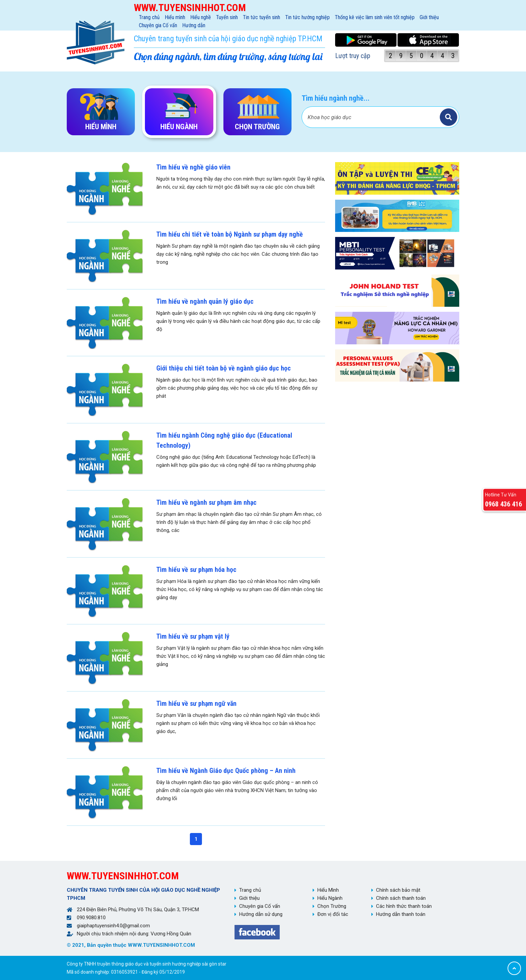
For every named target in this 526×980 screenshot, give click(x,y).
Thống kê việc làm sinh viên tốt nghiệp (375, 17)
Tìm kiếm (449, 117)
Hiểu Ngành (330, 898)
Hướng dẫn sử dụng (261, 914)
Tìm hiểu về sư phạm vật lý (193, 636)
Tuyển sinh (227, 17)
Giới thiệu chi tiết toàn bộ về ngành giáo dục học (224, 368)
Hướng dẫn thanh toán (401, 914)
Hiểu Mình (328, 890)
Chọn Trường (332, 906)
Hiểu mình (175, 17)
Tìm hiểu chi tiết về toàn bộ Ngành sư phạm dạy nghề (230, 234)
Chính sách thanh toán (401, 898)
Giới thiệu (429, 17)
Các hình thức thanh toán (404, 906)
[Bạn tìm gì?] (372, 117)
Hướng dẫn (194, 25)
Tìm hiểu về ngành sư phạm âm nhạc (206, 502)
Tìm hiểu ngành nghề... (336, 98)
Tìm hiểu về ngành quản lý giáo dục (205, 301)
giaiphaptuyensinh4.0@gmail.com (113, 926)
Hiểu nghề (201, 17)
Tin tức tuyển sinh (261, 17)
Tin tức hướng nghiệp (307, 17)
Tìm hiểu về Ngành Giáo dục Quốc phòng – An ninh (226, 771)
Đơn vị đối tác (333, 914)
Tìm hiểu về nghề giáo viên (193, 167)
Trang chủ (149, 17)
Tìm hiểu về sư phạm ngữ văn (196, 703)
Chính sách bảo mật (398, 890)
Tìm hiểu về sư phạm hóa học (196, 570)
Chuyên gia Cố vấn (158, 25)
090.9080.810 (91, 918)
